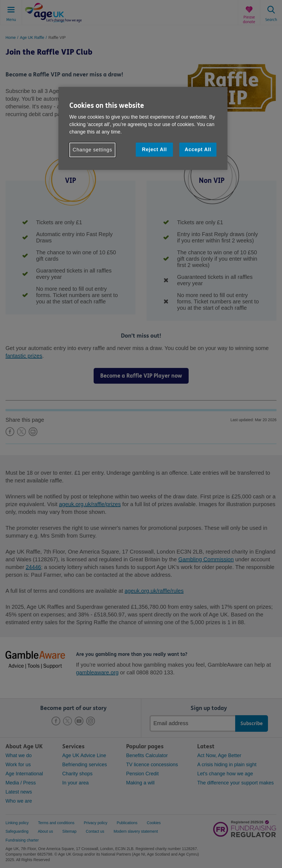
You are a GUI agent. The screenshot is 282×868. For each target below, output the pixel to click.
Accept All (198, 149)
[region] (143, 128)
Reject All (154, 149)
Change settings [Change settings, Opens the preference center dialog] (93, 150)
